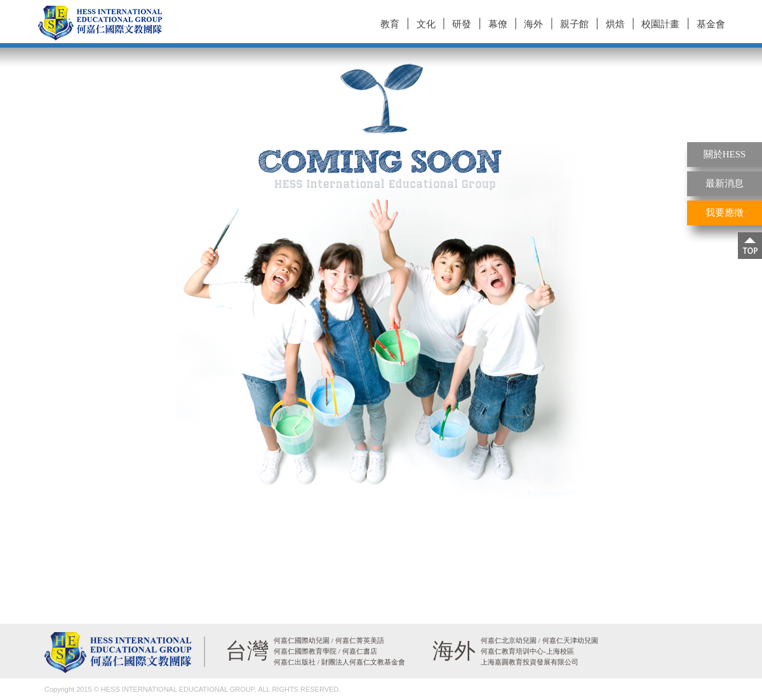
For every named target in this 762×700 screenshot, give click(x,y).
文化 (426, 24)
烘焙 (615, 24)
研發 (462, 24)
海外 (533, 24)
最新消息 (725, 183)
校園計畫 (660, 24)
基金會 (711, 24)
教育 (390, 24)
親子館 (574, 24)
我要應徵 (725, 213)
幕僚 (498, 24)
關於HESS (725, 154)
